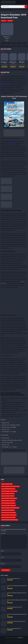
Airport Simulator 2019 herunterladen (10, 508)
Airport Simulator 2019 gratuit (9, 505)
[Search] (14, 7)
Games (6, 13)
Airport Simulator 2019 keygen (9, 513)
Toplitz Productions (6, 84)
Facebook (3, 43)
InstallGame (20, 638)
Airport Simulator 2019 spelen (8, 517)
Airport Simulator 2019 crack (8, 489)
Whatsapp (25, 43)
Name (2, 551)
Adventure (11, 13)
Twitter (9, 43)
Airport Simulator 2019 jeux (8, 510)
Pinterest (14, 43)
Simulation (10, 21)
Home (2, 13)
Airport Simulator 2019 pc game (9, 515)
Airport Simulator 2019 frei (8, 496)
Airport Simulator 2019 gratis (8, 503)
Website (3, 564)
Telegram (19, 43)
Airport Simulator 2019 (7, 484)
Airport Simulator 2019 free (8, 494)
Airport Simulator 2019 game (8, 501)
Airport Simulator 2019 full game (9, 498)
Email (2, 557)
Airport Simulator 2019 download (9, 491)
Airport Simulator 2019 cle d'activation (10, 486)
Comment (3, 533)
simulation (12, 143)
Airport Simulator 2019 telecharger (10, 520)
